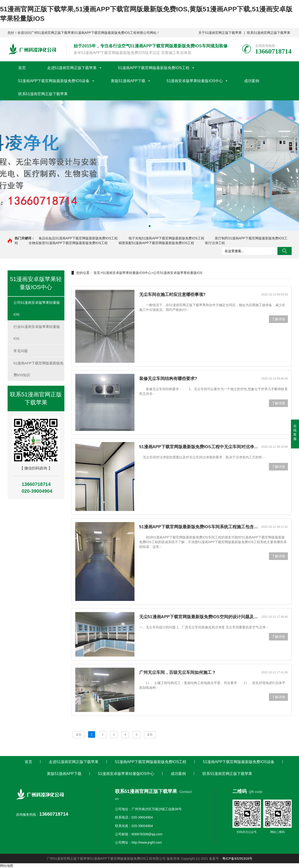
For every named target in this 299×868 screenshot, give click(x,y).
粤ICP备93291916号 (237, 859)
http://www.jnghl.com (147, 842)
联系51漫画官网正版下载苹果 (269, 33)
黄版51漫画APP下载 (128, 81)
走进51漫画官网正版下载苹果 (72, 68)
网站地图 (7, 866)
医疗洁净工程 (215, 243)
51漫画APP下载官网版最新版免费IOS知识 (39, 369)
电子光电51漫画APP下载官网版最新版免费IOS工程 (166, 238)
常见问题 (21, 351)
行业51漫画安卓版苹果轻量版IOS (37, 333)
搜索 (285, 251)
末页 (150, 735)
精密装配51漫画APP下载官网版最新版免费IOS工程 (156, 243)
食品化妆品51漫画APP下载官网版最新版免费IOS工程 (78, 238)
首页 (22, 68)
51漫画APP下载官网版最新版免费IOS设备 (54, 81)
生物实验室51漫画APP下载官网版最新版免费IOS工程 (68, 243)
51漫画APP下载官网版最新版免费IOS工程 (154, 68)
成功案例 (252, 81)
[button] (150, 226)
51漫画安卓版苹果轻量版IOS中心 (195, 81)
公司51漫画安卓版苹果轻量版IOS (37, 308)
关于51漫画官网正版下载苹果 (220, 33)
